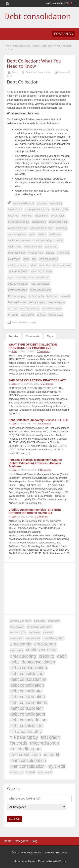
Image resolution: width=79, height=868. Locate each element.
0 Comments (43, 351)
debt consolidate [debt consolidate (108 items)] (26, 691)
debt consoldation (41, 265)
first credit (53, 296)
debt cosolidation (41, 284)
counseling (61, 228)
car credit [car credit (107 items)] (48, 633)
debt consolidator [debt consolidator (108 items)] (27, 708)
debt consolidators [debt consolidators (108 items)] (28, 714)
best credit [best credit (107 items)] (34, 633)
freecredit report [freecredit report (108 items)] (26, 749)
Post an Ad (63, 34)
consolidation (39, 222)
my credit (13, 315)
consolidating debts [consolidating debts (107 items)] (53, 638)
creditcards (63, 253)
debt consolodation (18, 284)
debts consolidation (40, 290)
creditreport (14, 259)
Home (8, 46)
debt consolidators (39, 278)
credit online (15, 247)
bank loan (42, 203)
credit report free (33, 247)
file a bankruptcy (17, 296)
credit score (51, 247)
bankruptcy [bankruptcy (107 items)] (54, 621)
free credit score (17, 302)
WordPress (59, 861)
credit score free (17, 253)
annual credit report (24, 203)
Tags (50, 336)
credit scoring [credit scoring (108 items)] (23, 656)
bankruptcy (56, 203)
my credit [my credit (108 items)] (56, 766)
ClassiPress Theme (25, 861)
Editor (15, 72)
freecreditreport (57, 302)
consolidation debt (59, 222)
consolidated (58, 216)
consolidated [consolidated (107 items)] (33, 638)
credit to (50, 253)
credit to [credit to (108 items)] (47, 656)
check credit (42, 216)
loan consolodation (52, 309)
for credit (65, 296)
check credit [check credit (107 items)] (17, 638)
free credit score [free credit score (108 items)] (26, 755)
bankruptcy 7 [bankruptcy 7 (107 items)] (17, 627)
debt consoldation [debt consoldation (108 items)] (27, 685)
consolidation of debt (42, 228)
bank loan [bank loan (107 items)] (39, 621)
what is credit (56, 315)
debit (26, 259)
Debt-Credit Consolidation (26, 46)
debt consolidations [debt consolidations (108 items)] (29, 703)
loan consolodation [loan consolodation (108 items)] (28, 761)
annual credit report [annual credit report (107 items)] (21, 621)
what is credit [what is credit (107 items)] (45, 772)
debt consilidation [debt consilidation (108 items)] (27, 674)
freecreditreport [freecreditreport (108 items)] (45, 743)
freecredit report (37, 302)
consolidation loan (18, 228)
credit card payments (19, 240)
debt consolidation (19, 271)
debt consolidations (42, 271)
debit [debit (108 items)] (62, 656)
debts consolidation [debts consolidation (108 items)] (29, 668)
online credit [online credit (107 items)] (17, 772)
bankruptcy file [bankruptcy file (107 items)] (18, 633)
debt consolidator (17, 278)
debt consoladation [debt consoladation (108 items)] (28, 679)
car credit (27, 216)
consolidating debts (19, 222)
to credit (41, 315)
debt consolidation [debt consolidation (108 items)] (28, 697)
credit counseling (43, 240)
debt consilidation (49, 259)
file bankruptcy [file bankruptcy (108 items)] (24, 737)
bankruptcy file (60, 210)
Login (70, 3)
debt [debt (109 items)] (15, 662)
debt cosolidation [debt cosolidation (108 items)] (26, 726)
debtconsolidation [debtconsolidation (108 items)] (38, 662)
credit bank (55, 234)
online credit (27, 315)
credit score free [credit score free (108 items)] (41, 650)
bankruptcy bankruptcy (37, 210)
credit (32, 234)
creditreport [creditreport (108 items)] (45, 644)
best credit (14, 216)
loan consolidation (29, 309)
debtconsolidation (18, 290)
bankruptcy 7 (15, 210)
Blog (35, 841)
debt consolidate (62, 265)
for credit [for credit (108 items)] (19, 743)
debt (34, 259)
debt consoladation (18, 265)
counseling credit (17, 234)
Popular (13, 336)
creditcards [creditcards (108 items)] (21, 644)
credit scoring (36, 253)
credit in (59, 240)
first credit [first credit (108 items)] (50, 737)
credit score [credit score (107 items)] (17, 651)
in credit (12, 309)
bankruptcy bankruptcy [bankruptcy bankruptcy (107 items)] (39, 627)
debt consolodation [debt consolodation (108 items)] (28, 720)
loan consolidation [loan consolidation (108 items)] (28, 766)
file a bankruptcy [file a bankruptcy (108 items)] (26, 732)
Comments (33, 336)
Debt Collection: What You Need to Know (34, 63)
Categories (22, 841)
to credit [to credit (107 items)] (31, 772)
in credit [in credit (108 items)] (52, 755)
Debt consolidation (37, 16)
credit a (42, 234)
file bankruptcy (36, 296)
